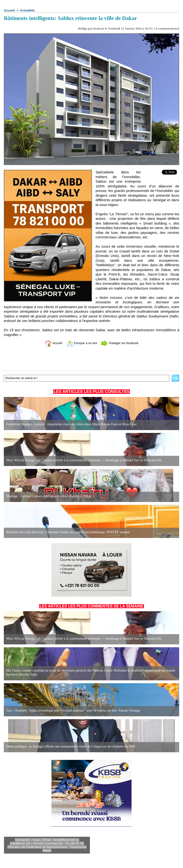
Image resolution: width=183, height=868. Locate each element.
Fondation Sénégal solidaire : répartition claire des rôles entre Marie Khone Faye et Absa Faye (69, 424)
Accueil (9, 10)
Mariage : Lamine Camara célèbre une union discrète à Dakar (47, 496)
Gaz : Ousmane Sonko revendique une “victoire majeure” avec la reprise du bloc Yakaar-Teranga (71, 710)
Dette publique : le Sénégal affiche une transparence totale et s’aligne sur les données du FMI (69, 746)
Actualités (27, 10)
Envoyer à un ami (80, 343)
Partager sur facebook (123, 343)
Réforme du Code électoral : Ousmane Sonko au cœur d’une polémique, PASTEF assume (66, 532)
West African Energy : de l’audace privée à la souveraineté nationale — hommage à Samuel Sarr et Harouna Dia (81, 460)
